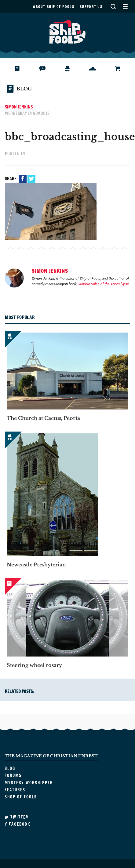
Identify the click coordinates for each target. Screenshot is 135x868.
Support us (91, 7)
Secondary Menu (125, 6)
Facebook (23, 179)
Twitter (32, 179)
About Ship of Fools (54, 7)
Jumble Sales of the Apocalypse (104, 284)
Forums (47, 69)
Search (113, 6)
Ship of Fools (67, 31)
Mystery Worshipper (72, 69)
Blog (19, 69)
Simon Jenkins (19, 107)
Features (97, 69)
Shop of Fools (123, 69)
